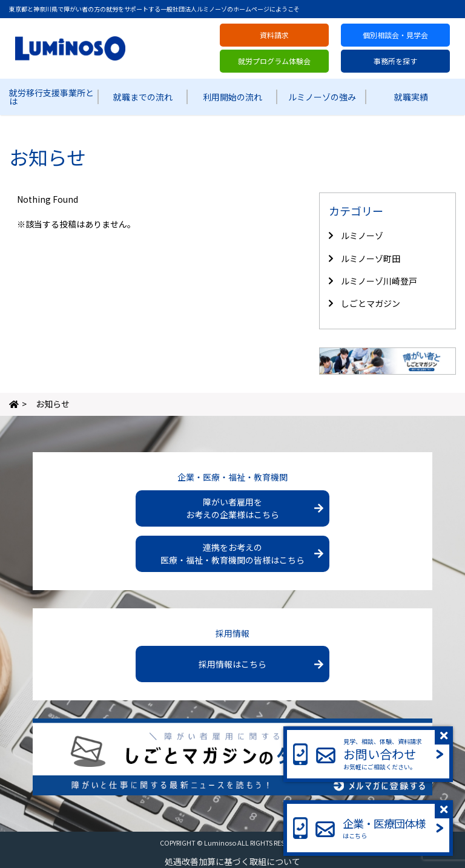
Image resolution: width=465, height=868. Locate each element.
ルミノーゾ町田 (371, 258)
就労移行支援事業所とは (51, 97)
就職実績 (411, 97)
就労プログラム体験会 (274, 61)
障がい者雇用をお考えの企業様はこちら (232, 508)
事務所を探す (395, 61)
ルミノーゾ (362, 235)
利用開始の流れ (232, 97)
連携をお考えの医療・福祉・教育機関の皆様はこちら (232, 554)
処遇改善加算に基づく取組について (232, 861)
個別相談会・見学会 (395, 35)
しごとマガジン (371, 303)
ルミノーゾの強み (322, 97)
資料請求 (274, 35)
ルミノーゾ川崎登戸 (379, 281)
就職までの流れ (143, 97)
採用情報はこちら (232, 664)
